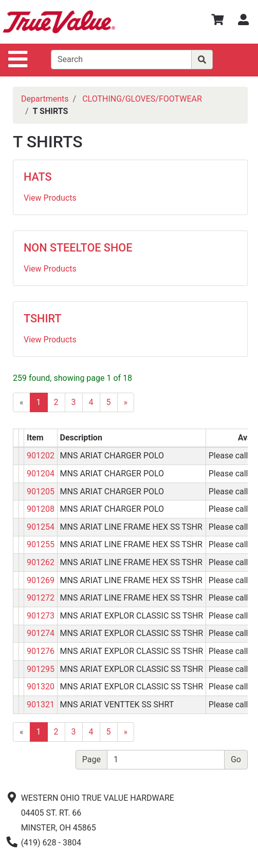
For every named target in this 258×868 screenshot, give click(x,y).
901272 (41, 598)
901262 (41, 562)
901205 (41, 491)
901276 (41, 651)
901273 (41, 616)
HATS (38, 177)
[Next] (126, 402)
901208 (41, 509)
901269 (41, 580)
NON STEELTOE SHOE (78, 248)
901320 (41, 687)
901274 (41, 633)
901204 (41, 474)
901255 (41, 544)
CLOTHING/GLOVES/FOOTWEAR (142, 99)
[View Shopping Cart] (217, 21)
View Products (50, 198)
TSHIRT (43, 319)
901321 (41, 705)
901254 (41, 527)
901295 (41, 669)
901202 (41, 456)
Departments (45, 99)
